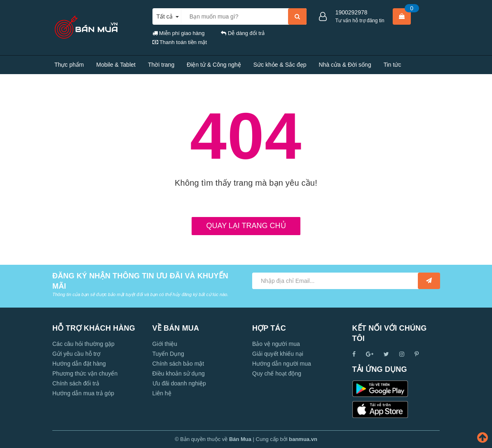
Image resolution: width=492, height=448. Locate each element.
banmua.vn (303, 439)
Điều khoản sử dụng (179, 373)
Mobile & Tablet (116, 65)
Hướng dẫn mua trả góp (83, 393)
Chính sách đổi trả (76, 383)
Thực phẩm (69, 65)
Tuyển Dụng (168, 354)
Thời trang (161, 65)
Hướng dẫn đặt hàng (79, 364)
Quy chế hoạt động (277, 373)
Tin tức (392, 65)
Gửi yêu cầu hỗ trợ (76, 354)
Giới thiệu (165, 344)
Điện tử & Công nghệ (214, 65)
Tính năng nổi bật (77, 83)
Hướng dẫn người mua (282, 364)
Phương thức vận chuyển (85, 373)
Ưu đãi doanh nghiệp (179, 383)
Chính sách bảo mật (178, 364)
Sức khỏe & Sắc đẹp (280, 65)
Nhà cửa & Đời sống (345, 65)
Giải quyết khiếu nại (278, 354)
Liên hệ (121, 83)
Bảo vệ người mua (276, 344)
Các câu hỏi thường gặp (83, 344)
